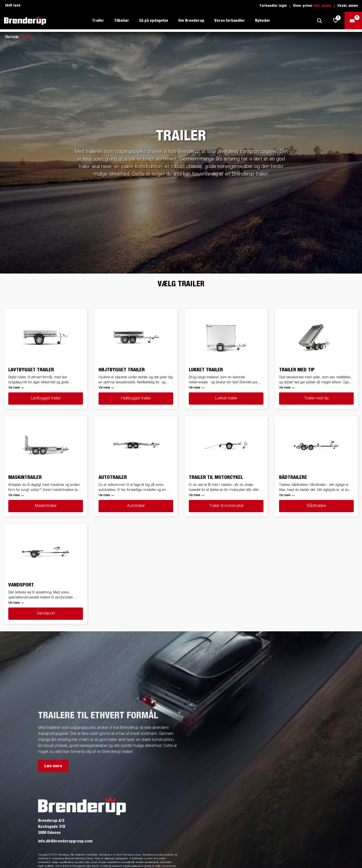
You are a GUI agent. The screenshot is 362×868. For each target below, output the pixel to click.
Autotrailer (136, 506)
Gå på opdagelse (154, 21)
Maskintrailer (46, 506)
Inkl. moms (322, 6)
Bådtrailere (316, 506)
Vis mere (14, 388)
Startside (12, 37)
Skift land (13, 6)
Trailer (98, 21)
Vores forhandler (230, 21)
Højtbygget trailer (136, 398)
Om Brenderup (191, 21)
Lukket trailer (226, 398)
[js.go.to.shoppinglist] (336, 21)
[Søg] (319, 21)
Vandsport (46, 614)
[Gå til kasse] (353, 21)
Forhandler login (273, 6)
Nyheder (263, 21)
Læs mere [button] (53, 766)
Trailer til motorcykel (226, 506)
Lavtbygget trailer (46, 398)
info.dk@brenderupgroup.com (65, 841)
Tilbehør (122, 21)
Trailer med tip (316, 398)
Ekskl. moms (348, 6)
